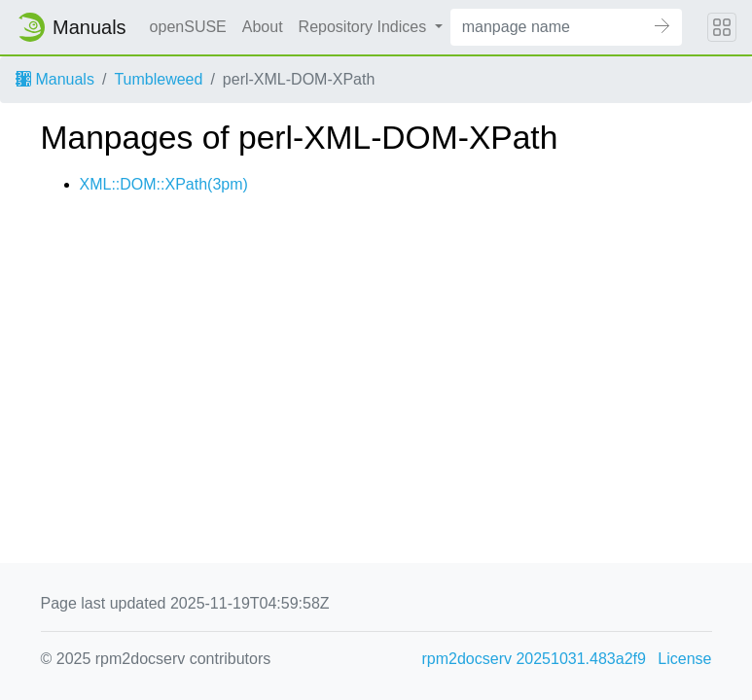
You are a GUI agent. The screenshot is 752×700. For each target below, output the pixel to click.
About (263, 27)
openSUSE (188, 27)
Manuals (55, 79)
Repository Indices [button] (365, 27)
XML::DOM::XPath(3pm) (164, 184)
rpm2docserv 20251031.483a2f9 (534, 659)
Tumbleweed (158, 79)
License (684, 659)
